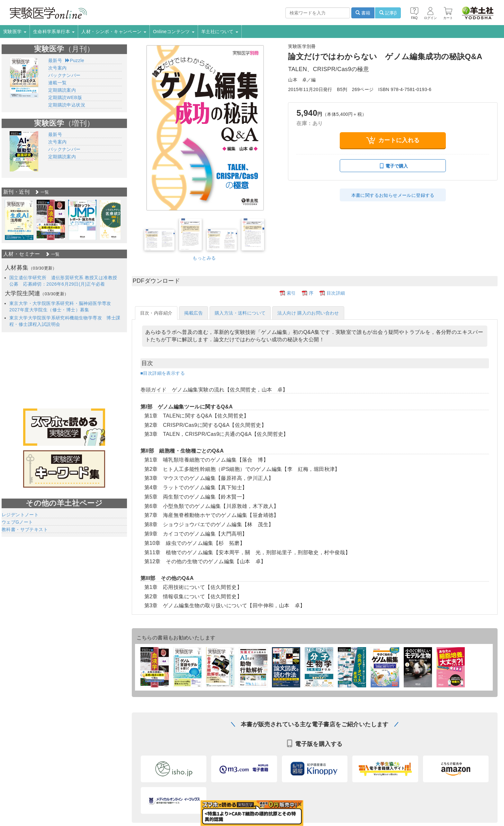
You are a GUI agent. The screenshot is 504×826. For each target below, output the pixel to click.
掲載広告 (194, 313)
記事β (388, 13)
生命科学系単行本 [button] (54, 32)
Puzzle (75, 60)
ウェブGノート (17, 522)
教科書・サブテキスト (25, 529)
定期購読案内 (62, 90)
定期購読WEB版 (65, 97)
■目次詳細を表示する (163, 373)
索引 (291, 293)
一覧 (42, 192)
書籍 (363, 13)
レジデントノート (20, 515)
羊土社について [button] (220, 32)
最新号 (55, 60)
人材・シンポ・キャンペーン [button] (114, 32)
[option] (19, 220)
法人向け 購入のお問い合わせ (308, 313)
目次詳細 (336, 293)
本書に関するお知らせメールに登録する (393, 195)
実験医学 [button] (15, 32)
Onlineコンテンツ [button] (174, 32)
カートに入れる (393, 140)
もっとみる (204, 258)
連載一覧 (58, 83)
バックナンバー (64, 75)
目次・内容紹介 (156, 313)
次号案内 (58, 68)
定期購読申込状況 (67, 105)
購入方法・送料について (240, 313)
